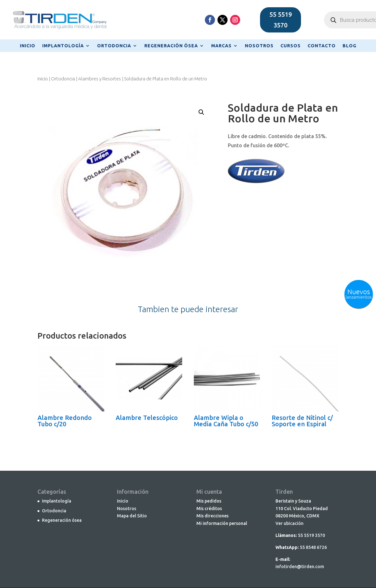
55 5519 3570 (281, 20)
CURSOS (291, 46)
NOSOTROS (259, 46)
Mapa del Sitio (132, 516)
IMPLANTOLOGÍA (63, 46)
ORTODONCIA (114, 46)
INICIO (28, 46)
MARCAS (221, 46)
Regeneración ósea (62, 520)
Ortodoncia (63, 79)
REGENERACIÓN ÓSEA (171, 46)
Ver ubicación (289, 523)
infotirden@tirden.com (300, 567)
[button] (201, 112)
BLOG (350, 46)
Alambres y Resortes (100, 79)
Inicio (43, 79)
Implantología (57, 501)
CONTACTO (322, 46)
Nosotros (127, 509)
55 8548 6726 (313, 547)
